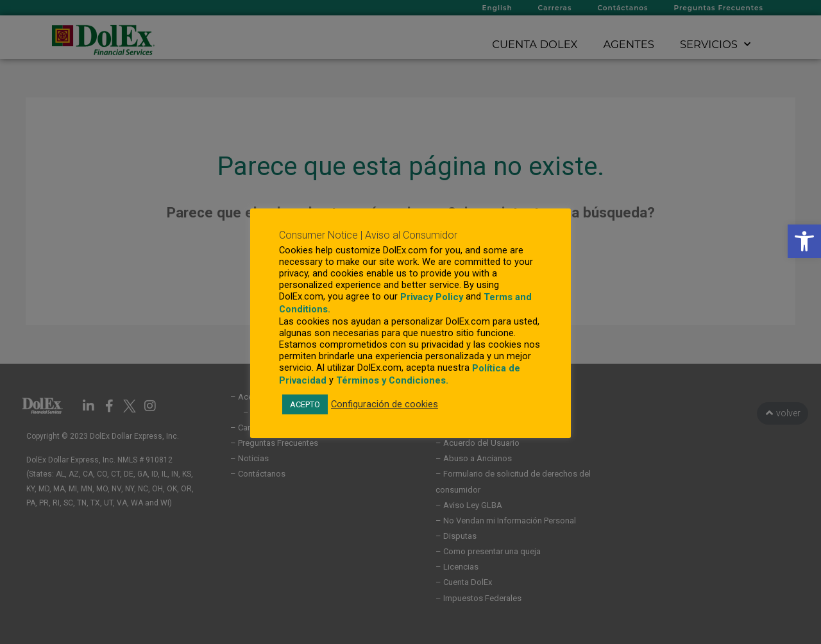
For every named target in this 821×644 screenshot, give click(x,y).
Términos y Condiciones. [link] (392, 380)
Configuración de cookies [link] (385, 404)
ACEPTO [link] (305, 404)
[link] (804, 241)
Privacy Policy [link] (432, 297)
